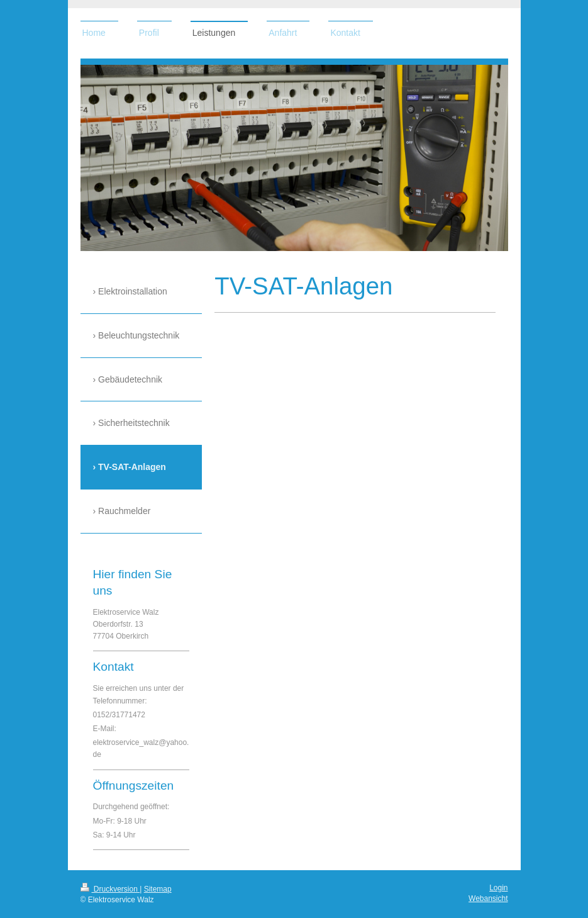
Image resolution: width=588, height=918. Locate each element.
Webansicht (488, 898)
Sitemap (158, 889)
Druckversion (110, 889)
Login (498, 888)
